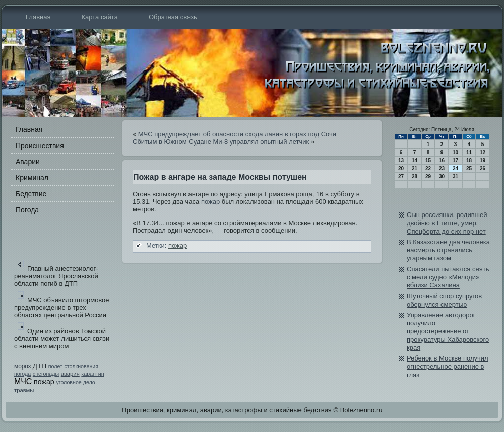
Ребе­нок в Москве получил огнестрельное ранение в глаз (448, 367)
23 (442, 168)
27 (401, 176)
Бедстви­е (31, 194)
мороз (22, 366)
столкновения (82, 366)
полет (55, 366)
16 (442, 160)
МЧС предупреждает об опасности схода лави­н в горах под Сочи (237, 134)
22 (428, 168)
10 (455, 152)
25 (469, 168)
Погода (27, 210)
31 (455, 176)
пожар (44, 382)
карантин (92, 374)
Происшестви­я (40, 146)
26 (483, 168)
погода (22, 374)
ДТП (40, 366)
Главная (38, 17)
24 (455, 168)
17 (455, 160)
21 (415, 168)
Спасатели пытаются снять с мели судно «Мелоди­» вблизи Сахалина (448, 277)
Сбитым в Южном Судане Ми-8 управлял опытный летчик (221, 142)
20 (401, 168)
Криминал (32, 178)
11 (469, 152)
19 (483, 160)
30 (442, 176)
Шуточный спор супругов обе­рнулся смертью (444, 300)
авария (70, 374)
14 (415, 160)
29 (428, 176)
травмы (24, 390)
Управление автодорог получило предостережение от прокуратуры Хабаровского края (448, 331)
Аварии (28, 162)
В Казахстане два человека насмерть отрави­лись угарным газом (448, 250)
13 (401, 160)
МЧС (23, 381)
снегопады (46, 374)
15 (428, 160)
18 (469, 160)
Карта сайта (99, 17)
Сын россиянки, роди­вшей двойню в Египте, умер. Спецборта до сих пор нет (447, 223)
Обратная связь (173, 17)
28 (415, 176)
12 (483, 152)
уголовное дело (75, 382)
